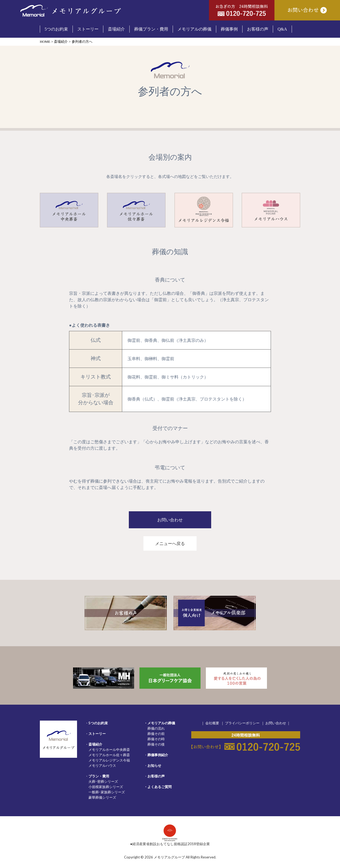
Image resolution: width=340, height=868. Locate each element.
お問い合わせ (276, 723)
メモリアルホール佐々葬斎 (109, 755)
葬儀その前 (156, 734)
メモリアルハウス (102, 765)
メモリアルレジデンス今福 (109, 760)
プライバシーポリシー (242, 723)
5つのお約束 (98, 723)
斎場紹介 (95, 744)
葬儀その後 (156, 744)
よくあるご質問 (160, 787)
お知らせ (154, 765)
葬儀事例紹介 (158, 755)
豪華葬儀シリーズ (102, 797)
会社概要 (212, 723)
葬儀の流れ (156, 728)
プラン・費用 (99, 776)
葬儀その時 (156, 739)
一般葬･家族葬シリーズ (107, 792)
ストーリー (97, 734)
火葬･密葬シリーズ (103, 781)
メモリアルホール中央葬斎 (109, 750)
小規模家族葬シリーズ (106, 787)
